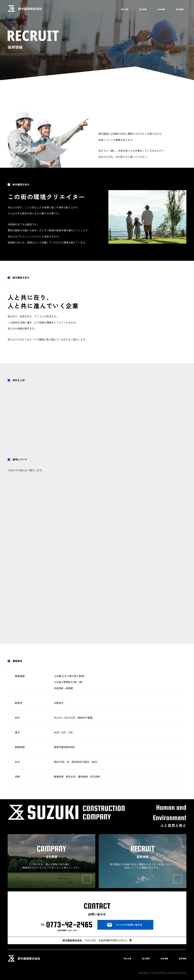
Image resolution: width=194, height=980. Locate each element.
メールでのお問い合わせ (129, 925)
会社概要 (161, 9)
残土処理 (125, 9)
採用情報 (180, 9)
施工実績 (143, 9)
